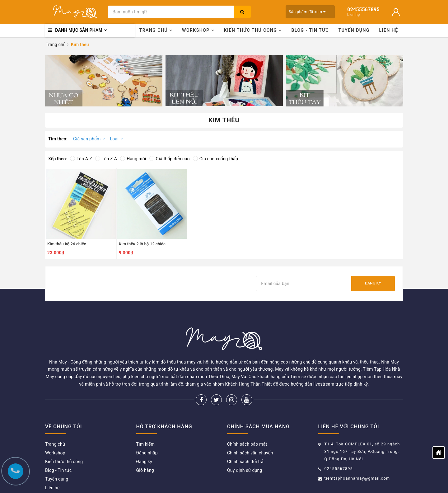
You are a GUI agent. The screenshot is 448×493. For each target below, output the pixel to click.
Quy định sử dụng (245, 440)
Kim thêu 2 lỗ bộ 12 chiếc (142, 244)
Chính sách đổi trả (245, 432)
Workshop (198, 30)
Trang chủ (156, 30)
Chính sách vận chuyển (250, 423)
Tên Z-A (106, 159)
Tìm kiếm (146, 414)
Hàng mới (133, 159)
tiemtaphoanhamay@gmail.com (357, 448)
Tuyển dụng (354, 30)
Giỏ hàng (145, 440)
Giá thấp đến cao (170, 159)
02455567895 (339, 439)
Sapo (299, 479)
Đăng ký (373, 283)
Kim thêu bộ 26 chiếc (67, 244)
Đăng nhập (147, 423)
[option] (104, 81)
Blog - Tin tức (310, 30)
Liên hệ (389, 30)
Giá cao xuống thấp (215, 159)
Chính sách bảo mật (247, 414)
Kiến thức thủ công (253, 30)
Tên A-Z (81, 159)
